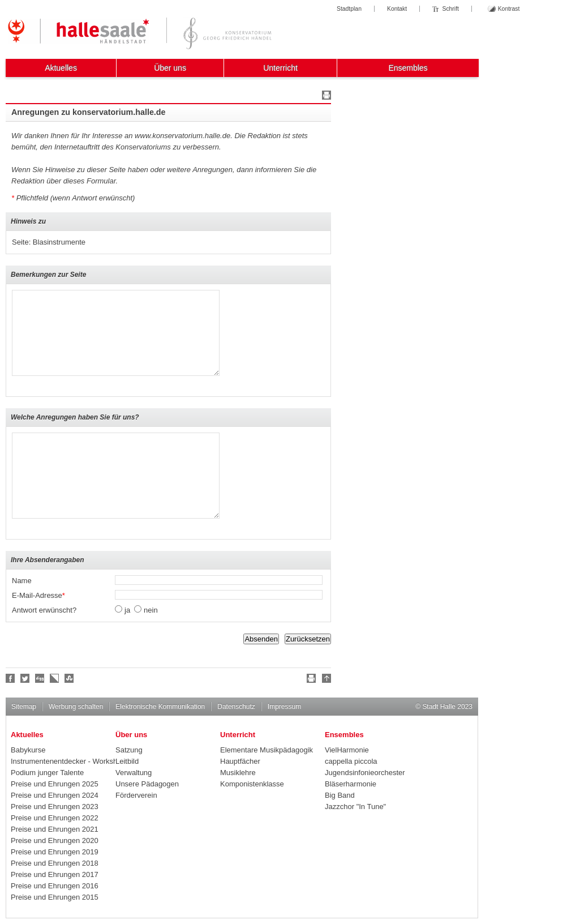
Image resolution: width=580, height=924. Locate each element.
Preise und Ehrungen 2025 (55, 784)
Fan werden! (11, 678)
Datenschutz (236, 707)
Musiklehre (238, 773)
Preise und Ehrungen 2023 (55, 807)
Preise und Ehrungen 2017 (55, 874)
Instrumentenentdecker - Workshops (63, 761)
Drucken (325, 97)
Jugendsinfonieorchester (365, 773)
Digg (40, 678)
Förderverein (136, 795)
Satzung (129, 750)
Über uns (170, 68)
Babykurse (28, 750)
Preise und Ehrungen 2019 (55, 852)
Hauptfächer (240, 761)
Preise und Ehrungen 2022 (55, 818)
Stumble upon (70, 678)
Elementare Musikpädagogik (267, 750)
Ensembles (408, 68)
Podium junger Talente (47, 773)
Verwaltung (134, 773)
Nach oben (325, 680)
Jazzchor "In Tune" (355, 807)
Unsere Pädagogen (147, 784)
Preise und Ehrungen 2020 (55, 840)
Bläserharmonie (351, 784)
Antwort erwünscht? (44, 610)
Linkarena (55, 678)
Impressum (284, 707)
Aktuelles (61, 68)
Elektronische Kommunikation (160, 707)
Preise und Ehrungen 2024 (55, 795)
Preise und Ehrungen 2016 (55, 886)
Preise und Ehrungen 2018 (55, 863)
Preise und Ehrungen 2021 (55, 829)
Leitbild (127, 761)
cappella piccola (351, 761)
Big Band (340, 795)
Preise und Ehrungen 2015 (55, 897)
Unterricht (280, 68)
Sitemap (24, 707)
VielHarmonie (347, 750)
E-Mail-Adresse (38, 595)
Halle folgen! (25, 678)
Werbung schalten (76, 707)
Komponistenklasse (252, 784)
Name (22, 581)
